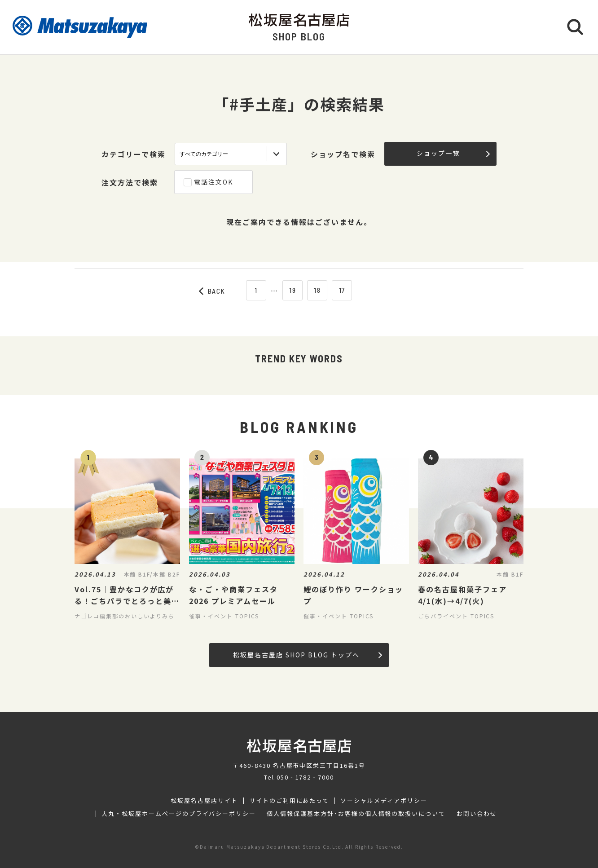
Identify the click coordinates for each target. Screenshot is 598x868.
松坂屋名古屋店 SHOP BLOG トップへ (307, 655)
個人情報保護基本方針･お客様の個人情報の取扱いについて (356, 814)
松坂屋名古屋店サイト (204, 801)
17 (342, 290)
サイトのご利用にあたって (289, 801)
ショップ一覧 (453, 153)
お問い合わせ (477, 814)
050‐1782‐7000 (305, 777)
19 (293, 290)
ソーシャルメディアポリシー (384, 801)
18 (317, 290)
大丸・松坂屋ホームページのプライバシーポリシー (179, 814)
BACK (212, 291)
